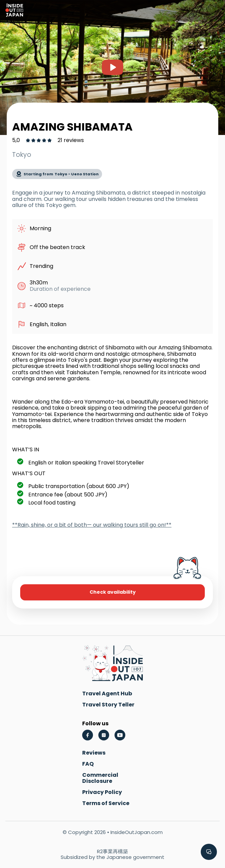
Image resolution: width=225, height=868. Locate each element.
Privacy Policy (102, 792)
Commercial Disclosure (100, 778)
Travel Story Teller (108, 705)
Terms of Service (106, 803)
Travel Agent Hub (107, 693)
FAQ (88, 764)
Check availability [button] (113, 592)
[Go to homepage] (14, 11)
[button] (209, 852)
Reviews (94, 753)
